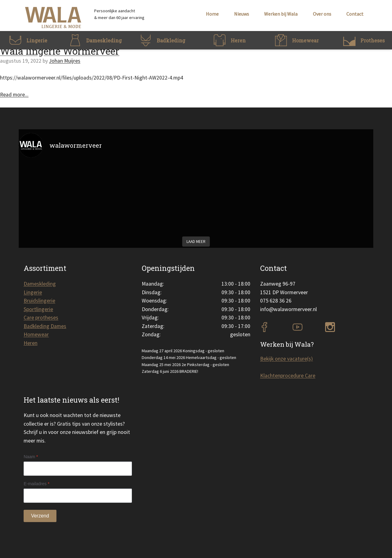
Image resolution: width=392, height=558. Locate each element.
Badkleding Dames (45, 326)
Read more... (14, 95)
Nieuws (242, 14)
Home (212, 14)
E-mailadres (37, 484)
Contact (355, 14)
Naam (31, 457)
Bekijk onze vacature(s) (286, 359)
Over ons (322, 14)
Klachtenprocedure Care (288, 376)
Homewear (36, 334)
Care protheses (41, 318)
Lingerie (33, 292)
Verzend (40, 516)
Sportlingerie (38, 309)
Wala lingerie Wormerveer (60, 51)
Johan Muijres (65, 61)
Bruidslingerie (39, 301)
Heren (31, 343)
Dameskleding (40, 284)
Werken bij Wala (281, 14)
